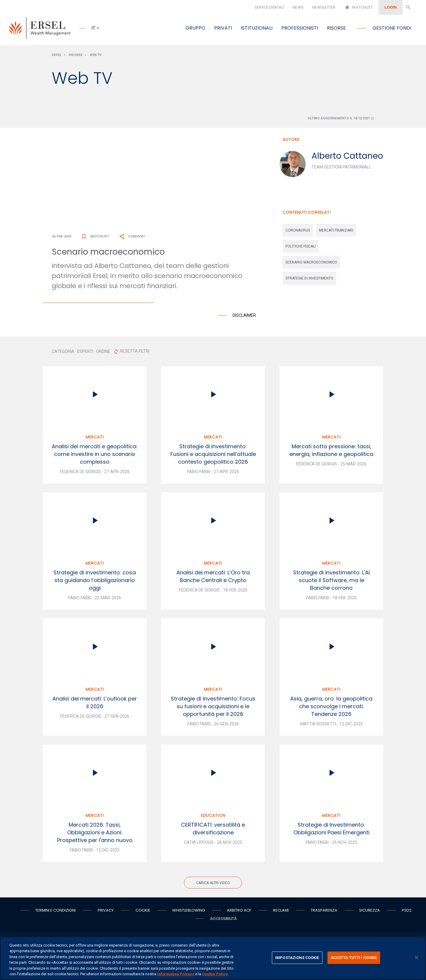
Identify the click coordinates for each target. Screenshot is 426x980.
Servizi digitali (269, 7)
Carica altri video (213, 885)
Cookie (143, 913)
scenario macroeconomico (311, 265)
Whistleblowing (189, 913)
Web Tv (96, 57)
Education (213, 818)
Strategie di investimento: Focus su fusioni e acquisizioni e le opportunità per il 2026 (213, 709)
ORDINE (103, 354)
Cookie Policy (215, 974)
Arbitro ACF (239, 913)
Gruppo (195, 28)
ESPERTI (85, 354)
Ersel (57, 57)
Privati (223, 28)
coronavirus (298, 233)
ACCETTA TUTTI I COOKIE (354, 958)
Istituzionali (257, 28)
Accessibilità (223, 921)
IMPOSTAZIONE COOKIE (297, 958)
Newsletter (324, 7)
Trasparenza (324, 913)
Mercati (95, 439)
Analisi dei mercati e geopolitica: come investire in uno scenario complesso (95, 456)
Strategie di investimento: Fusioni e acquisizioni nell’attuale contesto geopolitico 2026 (213, 456)
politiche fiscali (301, 249)
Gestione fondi (392, 28)
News (298, 7)
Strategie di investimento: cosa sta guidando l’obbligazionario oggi (95, 583)
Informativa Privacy (176, 974)
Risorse (336, 28)
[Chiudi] (417, 957)
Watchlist (359, 7)
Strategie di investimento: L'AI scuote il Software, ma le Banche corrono (331, 583)
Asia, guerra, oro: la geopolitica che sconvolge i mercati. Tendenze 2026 (331, 709)
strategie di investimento (309, 281)
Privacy (106, 913)
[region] (213, 958)
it (93, 28)
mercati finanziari (336, 233)
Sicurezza (369, 913)
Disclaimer (244, 318)
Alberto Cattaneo (347, 158)
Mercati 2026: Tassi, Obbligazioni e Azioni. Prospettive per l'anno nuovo (95, 835)
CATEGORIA (63, 354)
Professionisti (300, 28)
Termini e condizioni (55, 913)
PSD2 (407, 913)
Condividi (132, 239)
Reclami (281, 913)
